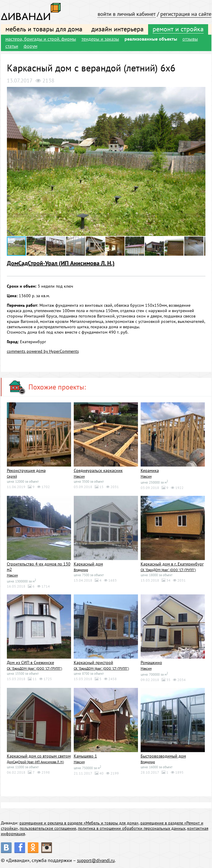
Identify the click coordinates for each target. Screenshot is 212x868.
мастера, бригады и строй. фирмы (41, 39)
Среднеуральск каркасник (98, 470)
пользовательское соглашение (48, 827)
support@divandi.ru (98, 859)
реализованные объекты (151, 39)
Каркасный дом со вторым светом (39, 755)
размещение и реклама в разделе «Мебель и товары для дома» (79, 822)
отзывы (190, 39)
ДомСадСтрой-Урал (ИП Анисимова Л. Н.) (61, 263)
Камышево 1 (85, 755)
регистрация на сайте (186, 14)
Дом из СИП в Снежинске (30, 662)
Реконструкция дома (26, 470)
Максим (79, 476)
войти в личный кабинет (127, 14)
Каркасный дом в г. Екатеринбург (172, 564)
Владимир (81, 569)
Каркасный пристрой (93, 662)
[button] (200, 92)
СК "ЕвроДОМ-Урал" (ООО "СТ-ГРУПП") (168, 569)
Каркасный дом (88, 564)
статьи (12, 46)
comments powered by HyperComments (43, 351)
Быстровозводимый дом (163, 755)
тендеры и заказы (100, 39)
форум (30, 46)
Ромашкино (151, 662)
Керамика (150, 470)
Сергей (12, 476)
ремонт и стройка (178, 29)
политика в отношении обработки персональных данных (132, 827)
